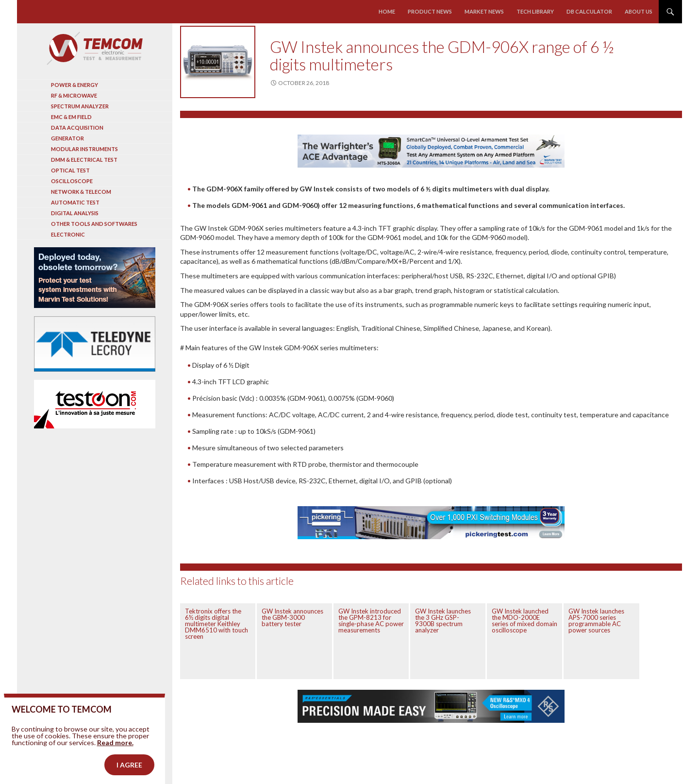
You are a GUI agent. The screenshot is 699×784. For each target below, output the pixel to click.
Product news (430, 11)
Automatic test (75, 202)
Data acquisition (77, 128)
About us (639, 11)
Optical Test (70, 170)
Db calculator (589, 11)
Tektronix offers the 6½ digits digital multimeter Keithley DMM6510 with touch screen (216, 624)
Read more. (115, 760)
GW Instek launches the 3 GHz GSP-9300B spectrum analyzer (443, 621)
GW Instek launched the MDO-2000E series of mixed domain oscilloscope (524, 621)
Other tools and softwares (94, 224)
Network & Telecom (81, 192)
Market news (484, 11)
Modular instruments (84, 149)
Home (387, 11)
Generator (67, 138)
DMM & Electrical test (84, 160)
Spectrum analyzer (80, 106)
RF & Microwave (74, 95)
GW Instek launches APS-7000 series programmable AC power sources (596, 621)
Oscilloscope (72, 181)
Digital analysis (75, 213)
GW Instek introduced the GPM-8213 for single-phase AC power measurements (371, 621)
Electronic (68, 234)
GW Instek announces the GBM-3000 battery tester (292, 617)
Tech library (535, 11)
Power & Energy (75, 85)
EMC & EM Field (71, 117)
